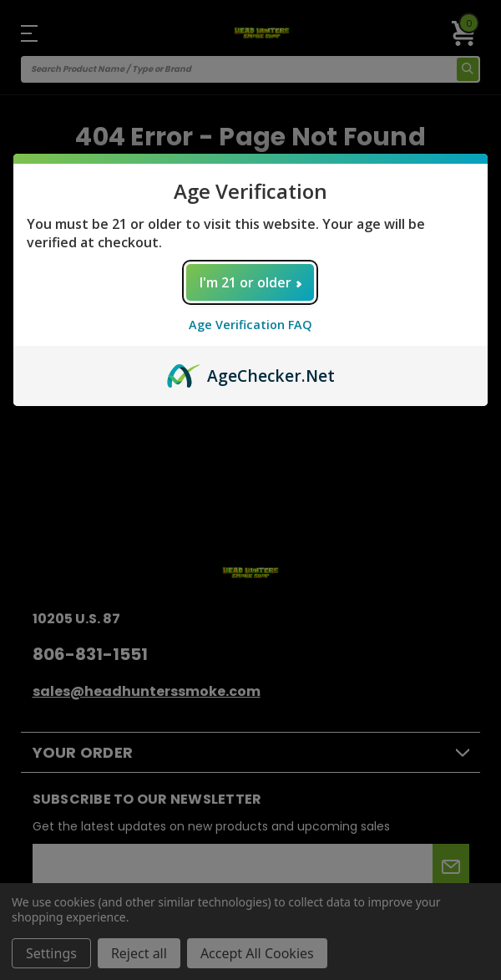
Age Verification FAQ (250, 325)
